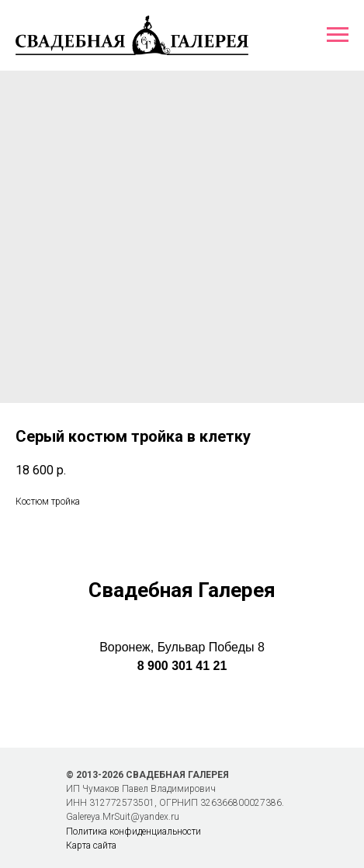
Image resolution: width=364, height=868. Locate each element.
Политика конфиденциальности (133, 832)
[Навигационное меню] (338, 35)
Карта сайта (91, 845)
